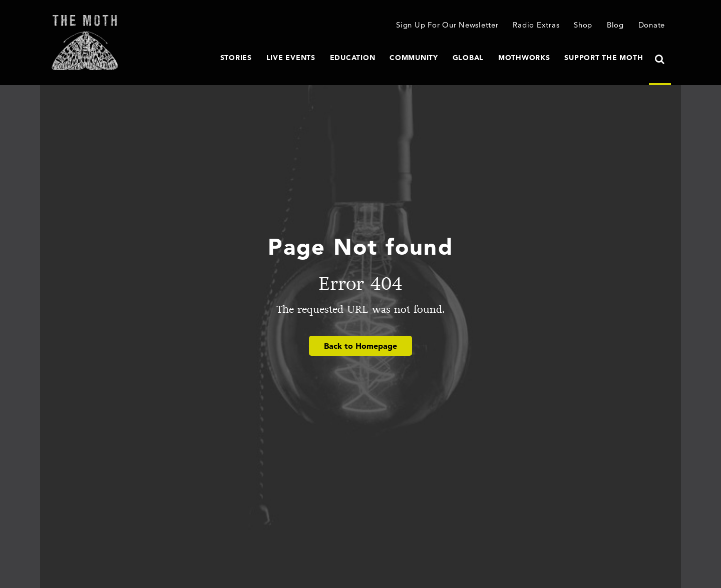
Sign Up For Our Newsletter (447, 25)
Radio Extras (536, 25)
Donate (652, 25)
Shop (583, 25)
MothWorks (524, 58)
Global (468, 58)
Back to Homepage (360, 346)
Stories (236, 58)
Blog (615, 25)
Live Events (291, 58)
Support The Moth (604, 58)
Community (414, 58)
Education (353, 58)
